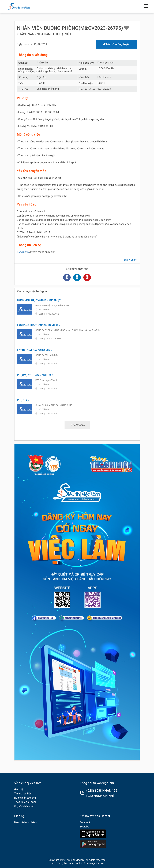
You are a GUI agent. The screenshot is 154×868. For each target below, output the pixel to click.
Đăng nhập (23, 252)
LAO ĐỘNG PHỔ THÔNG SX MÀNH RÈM (39, 325)
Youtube (84, 827)
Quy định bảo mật (24, 806)
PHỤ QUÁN (23, 400)
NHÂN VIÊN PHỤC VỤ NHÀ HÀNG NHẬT (39, 300)
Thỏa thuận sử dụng (25, 802)
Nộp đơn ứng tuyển (117, 44)
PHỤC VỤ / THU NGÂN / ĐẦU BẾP (35, 375)
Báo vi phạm (130, 260)
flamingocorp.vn (95, 863)
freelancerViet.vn (74, 863)
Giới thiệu (19, 789)
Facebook (85, 822)
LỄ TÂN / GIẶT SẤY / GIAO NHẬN (35, 350)
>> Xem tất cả (77, 425)
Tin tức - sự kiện (23, 794)
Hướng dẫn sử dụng (25, 798)
